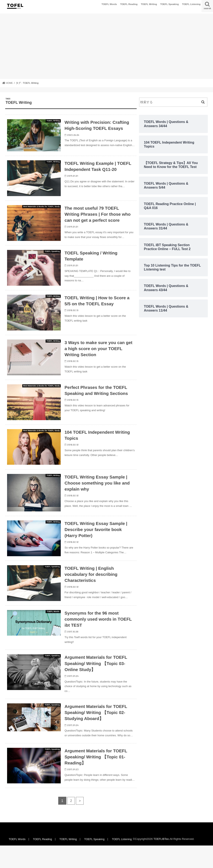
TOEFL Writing (149, 4)
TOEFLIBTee (162, 862)
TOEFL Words (109, 4)
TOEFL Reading (129, 4)
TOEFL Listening (191, 4)
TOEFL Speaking (169, 4)
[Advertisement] (106, 46)
